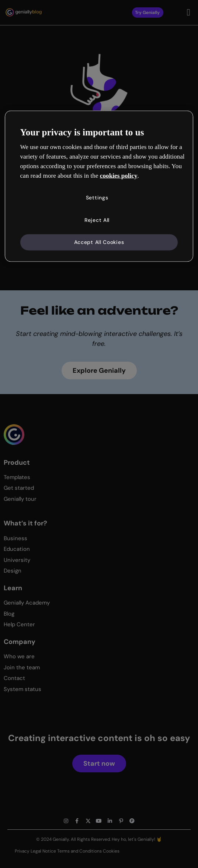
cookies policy (119, 175)
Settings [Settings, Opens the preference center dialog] (96, 197)
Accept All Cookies (99, 243)
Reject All (96, 220)
